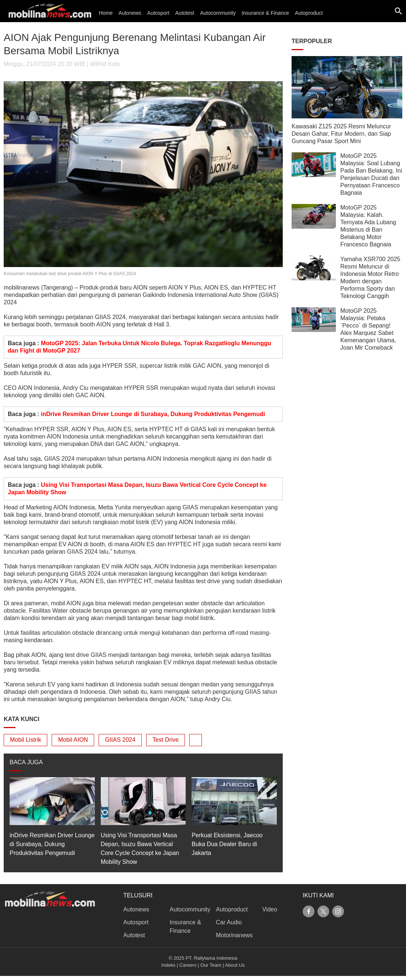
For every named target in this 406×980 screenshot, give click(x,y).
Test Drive (166, 740)
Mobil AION (73, 740)
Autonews (130, 13)
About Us (235, 965)
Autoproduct (309, 13)
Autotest (185, 13)
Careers (188, 965)
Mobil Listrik (25, 740)
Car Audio (229, 922)
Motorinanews (234, 935)
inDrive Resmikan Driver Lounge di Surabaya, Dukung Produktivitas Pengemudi (153, 414)
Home (106, 13)
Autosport (158, 13)
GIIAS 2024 (120, 740)
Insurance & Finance (265, 13)
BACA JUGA (26, 762)
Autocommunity (218, 13)
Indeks (168, 965)
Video (270, 909)
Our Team (211, 965)
